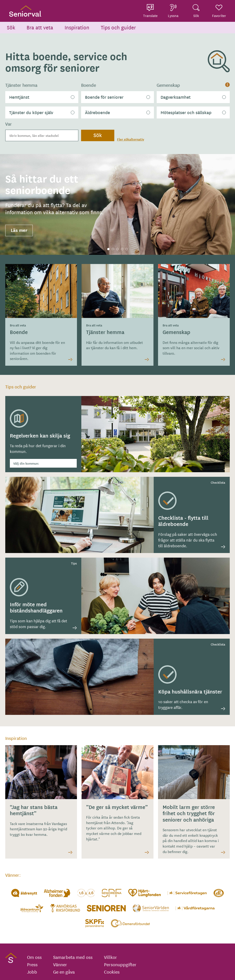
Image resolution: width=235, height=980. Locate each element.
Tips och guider (118, 27)
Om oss (34, 957)
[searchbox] (42, 135)
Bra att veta (40, 27)
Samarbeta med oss (73, 957)
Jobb (32, 972)
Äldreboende (97, 112)
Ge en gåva (64, 972)
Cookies (112, 972)
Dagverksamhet (176, 97)
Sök (11, 27)
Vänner (60, 964)
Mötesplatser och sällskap (186, 112)
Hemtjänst (19, 97)
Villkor (111, 957)
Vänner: (13, 875)
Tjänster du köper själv (31, 112)
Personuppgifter (120, 964)
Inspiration (77, 27)
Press (32, 964)
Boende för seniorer (104, 97)
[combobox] (42, 135)
